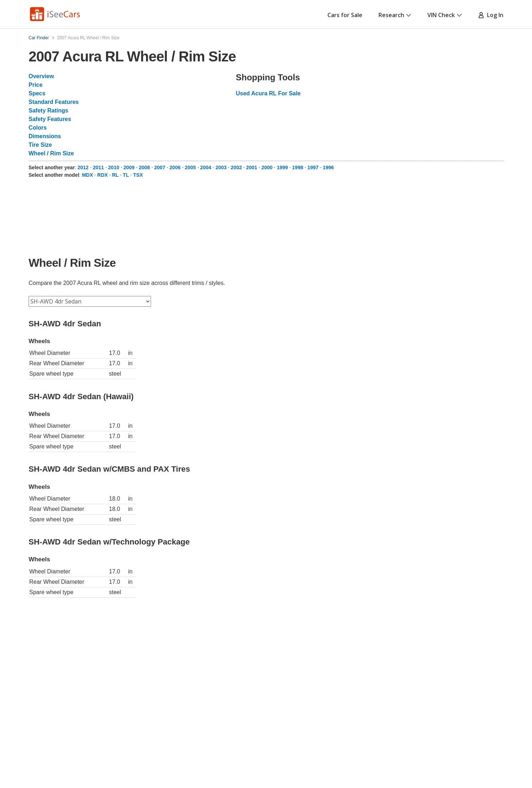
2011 (98, 167)
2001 (252, 167)
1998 (298, 167)
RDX (102, 175)
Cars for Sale (345, 15)
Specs (37, 93)
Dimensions (45, 136)
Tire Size (40, 145)
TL (126, 175)
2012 (83, 167)
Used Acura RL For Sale (268, 93)
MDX (87, 175)
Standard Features (54, 102)
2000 (267, 167)
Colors (38, 128)
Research (395, 15)
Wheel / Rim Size (51, 153)
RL (116, 175)
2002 (236, 167)
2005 (190, 167)
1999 (282, 167)
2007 (160, 167)
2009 (129, 167)
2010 (114, 167)
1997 (313, 167)
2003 (221, 167)
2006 (175, 167)
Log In (491, 15)
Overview (41, 76)
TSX (138, 175)
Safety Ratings (48, 111)
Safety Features (50, 119)
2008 (144, 167)
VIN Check (445, 15)
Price (36, 85)
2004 (205, 167)
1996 (328, 167)
